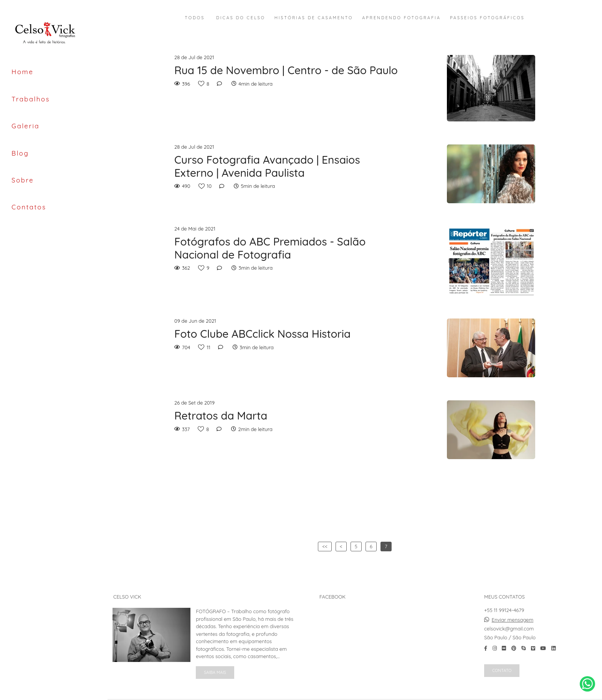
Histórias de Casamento (314, 18)
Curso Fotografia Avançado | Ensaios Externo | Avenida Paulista (267, 166)
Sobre (23, 180)
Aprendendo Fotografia (401, 18)
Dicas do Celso (241, 18)
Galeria (26, 126)
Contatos (29, 207)
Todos (195, 18)
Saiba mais (215, 672)
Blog (20, 153)
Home (22, 72)
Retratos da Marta (221, 416)
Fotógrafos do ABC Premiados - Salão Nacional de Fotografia (270, 248)
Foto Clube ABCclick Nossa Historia (262, 334)
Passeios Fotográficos (487, 18)
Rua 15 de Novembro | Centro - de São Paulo (286, 70)
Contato (502, 670)
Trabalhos (31, 99)
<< (325, 546)
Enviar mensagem (513, 620)
